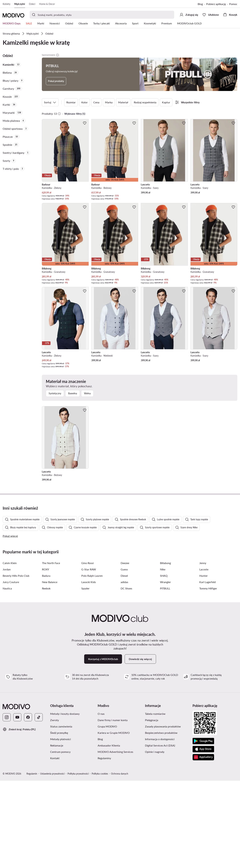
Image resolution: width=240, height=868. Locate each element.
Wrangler (165, 669)
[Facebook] (28, 805)
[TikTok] (39, 805)
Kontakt (55, 845)
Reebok (46, 676)
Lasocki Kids (89, 669)
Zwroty (54, 807)
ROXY (46, 657)
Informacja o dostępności (160, 826)
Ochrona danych (120, 861)
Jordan (7, 657)
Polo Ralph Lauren (92, 663)
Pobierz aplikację (216, 4)
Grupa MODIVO (107, 814)
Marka (109, 102)
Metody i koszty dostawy (65, 801)
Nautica (7, 676)
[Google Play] (203, 828)
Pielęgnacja (152, 807)
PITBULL (165, 676)
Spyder (85, 676)
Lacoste (204, 657)
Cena (96, 102)
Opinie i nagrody (155, 839)
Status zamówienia (61, 814)
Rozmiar (71, 102)
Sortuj (50, 102)
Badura (46, 663)
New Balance (50, 669)
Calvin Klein (10, 650)
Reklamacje (57, 833)
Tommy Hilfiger (208, 676)
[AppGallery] (203, 844)
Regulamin (32, 861)
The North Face (51, 650)
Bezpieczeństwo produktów (161, 820)
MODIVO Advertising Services (115, 839)
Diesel (124, 663)
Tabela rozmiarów (155, 801)
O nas (101, 801)
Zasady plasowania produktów (163, 814)
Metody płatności (60, 826)
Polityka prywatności (78, 861)
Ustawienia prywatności (52, 861)
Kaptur (166, 102)
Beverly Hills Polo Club (16, 663)
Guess (124, 657)
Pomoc (233, 4)
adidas (124, 669)
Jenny (203, 650)
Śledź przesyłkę (59, 820)
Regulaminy (104, 845)
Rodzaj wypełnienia (145, 102)
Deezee (125, 650)
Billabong (165, 650)
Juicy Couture (11, 669)
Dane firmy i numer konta (113, 807)
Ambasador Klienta (109, 833)
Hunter (203, 663)
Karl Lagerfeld (207, 669)
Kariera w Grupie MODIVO (114, 820)
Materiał (123, 102)
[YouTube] (17, 805)
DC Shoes (126, 676)
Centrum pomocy (60, 839)
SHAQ (164, 663)
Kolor (84, 102)
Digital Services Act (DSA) (160, 833)
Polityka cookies (100, 861)
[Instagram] (7, 805)
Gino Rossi (87, 650)
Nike (163, 657)
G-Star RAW (89, 657)
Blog (200, 4)
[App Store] (203, 836)
